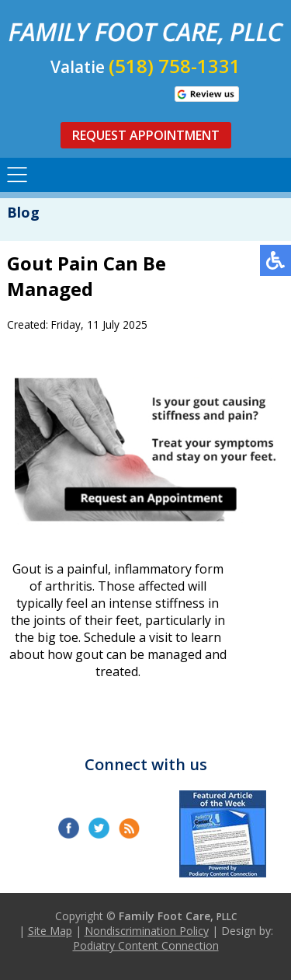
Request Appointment (146, 135)
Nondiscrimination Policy (147, 931)
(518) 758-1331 (175, 66)
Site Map (50, 931)
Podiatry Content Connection (146, 945)
